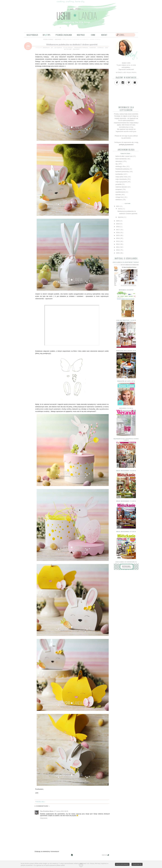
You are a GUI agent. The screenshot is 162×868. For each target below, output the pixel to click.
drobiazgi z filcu (121, 166)
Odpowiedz (44, 818)
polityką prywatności (126, 145)
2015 (118, 235)
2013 (118, 241)
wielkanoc (58, 39)
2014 (118, 238)
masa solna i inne (121, 177)
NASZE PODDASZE (32, 35)
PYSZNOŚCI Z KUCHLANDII (64, 35)
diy (52, 47)
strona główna (48, 39)
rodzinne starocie (121, 187)
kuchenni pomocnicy (122, 172)
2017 (118, 230)
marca (120, 209)
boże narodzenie (121, 159)
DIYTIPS (47, 35)
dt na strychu (68, 47)
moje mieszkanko (121, 179)
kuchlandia (119, 174)
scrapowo (93, 47)
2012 (118, 244)
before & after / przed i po (124, 156)
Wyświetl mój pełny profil (126, 72)
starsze (105, 855)
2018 (118, 227)
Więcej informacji (122, 864)
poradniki (119, 184)
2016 (118, 232)
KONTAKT (104, 35)
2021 (118, 206)
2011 (118, 247)
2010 (118, 250)
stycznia (121, 217)
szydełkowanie (120, 192)
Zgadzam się (137, 864)
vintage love (120, 197)
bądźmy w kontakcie (126, 77)
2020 (118, 221)
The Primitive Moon (47, 811)
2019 (118, 224)
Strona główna (72, 855)
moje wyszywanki (121, 182)
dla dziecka (59, 47)
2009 (118, 253)
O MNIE (93, 35)
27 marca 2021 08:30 (61, 811)
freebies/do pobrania (81, 47)
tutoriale (101, 47)
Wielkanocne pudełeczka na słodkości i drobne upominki (72, 45)
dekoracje (47, 47)
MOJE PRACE (81, 35)
